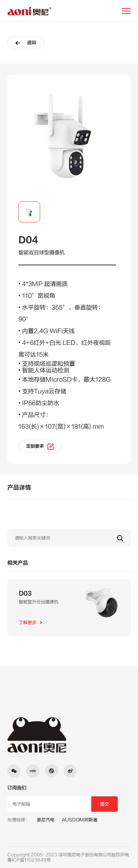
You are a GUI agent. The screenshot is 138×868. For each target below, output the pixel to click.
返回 (26, 43)
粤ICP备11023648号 (29, 860)
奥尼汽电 (46, 820)
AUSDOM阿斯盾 (80, 820)
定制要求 (40, 446)
